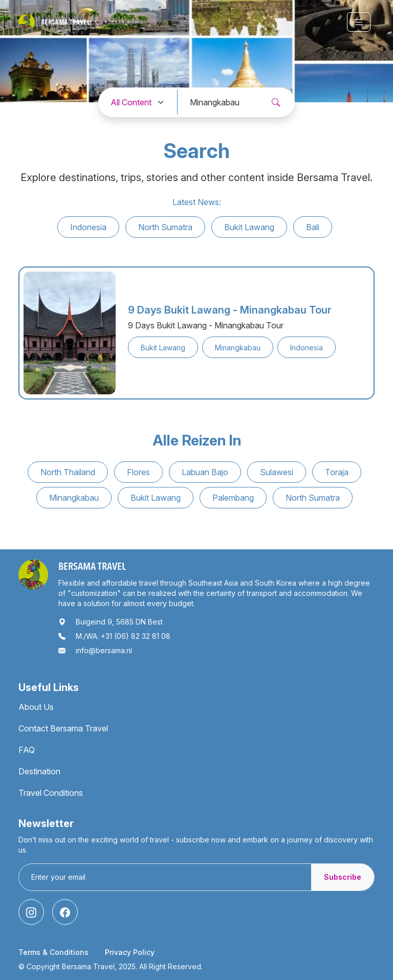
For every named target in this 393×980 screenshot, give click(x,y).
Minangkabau (74, 498)
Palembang (233, 498)
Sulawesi (277, 472)
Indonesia (88, 227)
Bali (313, 227)
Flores (138, 472)
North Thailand (68, 472)
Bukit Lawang (249, 227)
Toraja (337, 472)
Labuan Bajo (205, 472)
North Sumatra (165, 227)
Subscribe (343, 877)
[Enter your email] (165, 877)
